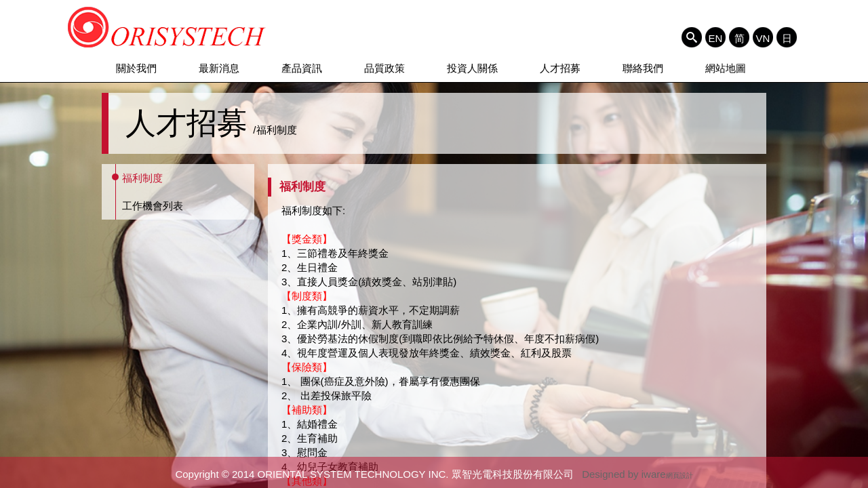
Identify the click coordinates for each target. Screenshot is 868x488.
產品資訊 (302, 68)
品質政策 (384, 68)
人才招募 (560, 68)
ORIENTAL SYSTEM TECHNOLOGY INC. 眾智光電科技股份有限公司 (167, 27)
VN (763, 38)
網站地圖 (726, 68)
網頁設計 (679, 475)
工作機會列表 (153, 206)
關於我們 (136, 68)
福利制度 (142, 178)
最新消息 (219, 68)
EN (716, 38)
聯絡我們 (643, 68)
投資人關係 (472, 68)
